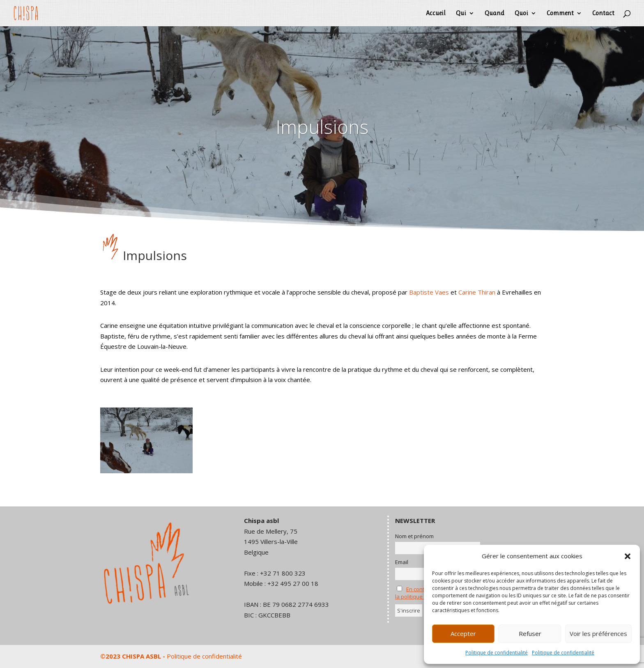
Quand (494, 14)
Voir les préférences (598, 633)
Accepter (463, 633)
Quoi (521, 14)
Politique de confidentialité (497, 653)
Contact (603, 14)
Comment (560, 14)
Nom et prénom (414, 536)
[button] (628, 556)
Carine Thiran (477, 292)
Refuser (530, 633)
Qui (461, 14)
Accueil (436, 14)
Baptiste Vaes (429, 292)
